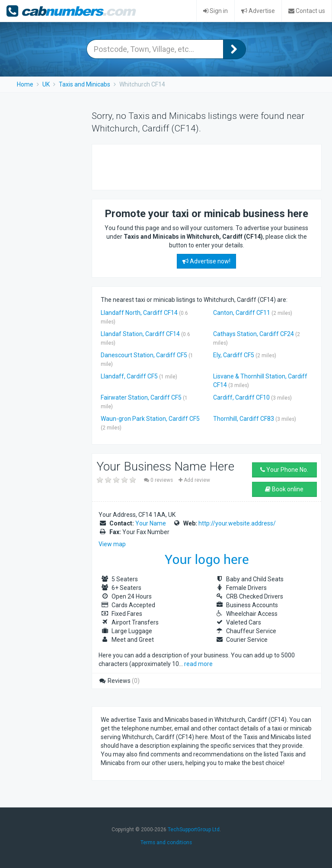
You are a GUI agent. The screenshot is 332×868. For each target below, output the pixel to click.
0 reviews (159, 480)
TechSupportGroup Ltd (194, 830)
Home (25, 84)
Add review (194, 480)
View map (112, 544)
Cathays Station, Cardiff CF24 (254, 334)
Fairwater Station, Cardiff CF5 (141, 397)
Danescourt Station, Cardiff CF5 (144, 355)
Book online (284, 489)
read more (198, 664)
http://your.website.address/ (237, 523)
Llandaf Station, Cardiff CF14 (140, 334)
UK (46, 84)
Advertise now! (206, 261)
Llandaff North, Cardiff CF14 (139, 313)
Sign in (215, 11)
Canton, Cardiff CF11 (242, 313)
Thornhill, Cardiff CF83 (244, 419)
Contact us (307, 11)
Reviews (119, 681)
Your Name (151, 523)
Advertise (258, 11)
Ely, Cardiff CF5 (234, 355)
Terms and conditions (166, 842)
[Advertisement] (202, 166)
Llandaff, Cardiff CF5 (129, 376)
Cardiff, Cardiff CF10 (241, 397)
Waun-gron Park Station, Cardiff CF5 (150, 419)
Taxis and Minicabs (85, 84)
